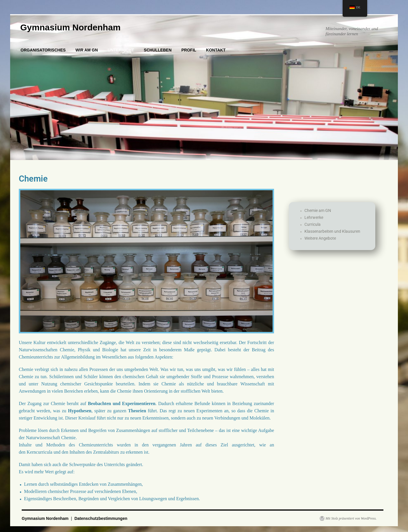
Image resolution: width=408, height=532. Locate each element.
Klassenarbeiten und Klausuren (332, 238)
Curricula (313, 231)
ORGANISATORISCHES (43, 50)
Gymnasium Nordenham (70, 27)
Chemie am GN (318, 217)
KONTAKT (216, 50)
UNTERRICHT (121, 50)
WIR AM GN (87, 50)
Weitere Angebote (320, 245)
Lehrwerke (314, 224)
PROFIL (189, 50)
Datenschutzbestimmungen (101, 518)
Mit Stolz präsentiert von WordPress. (351, 518)
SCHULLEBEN (158, 50)
